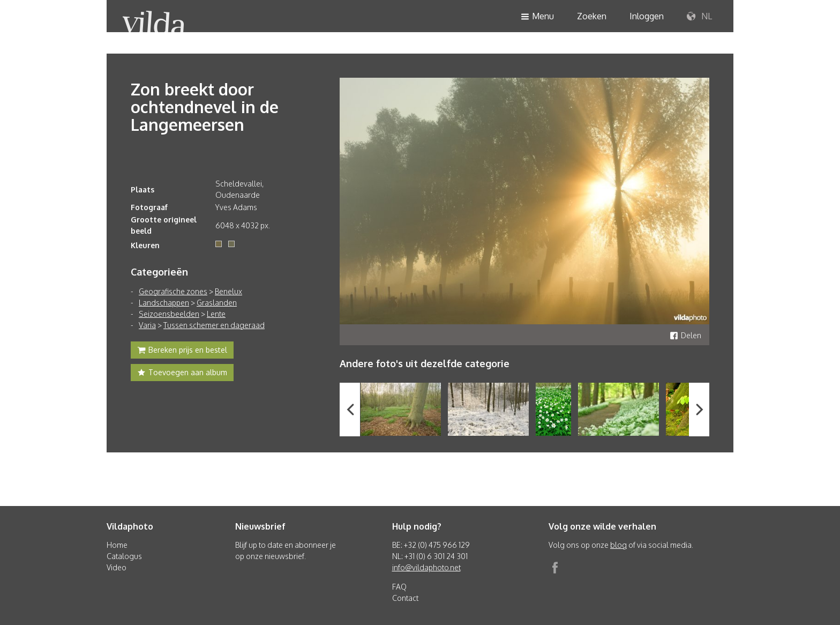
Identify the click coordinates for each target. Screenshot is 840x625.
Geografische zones (173, 291)
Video (117, 567)
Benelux (228, 291)
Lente (216, 314)
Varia (147, 325)
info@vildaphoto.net (426, 567)
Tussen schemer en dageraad (214, 325)
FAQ (399, 587)
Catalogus (124, 556)
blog (618, 545)
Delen (685, 335)
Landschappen (164, 303)
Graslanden (217, 303)
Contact (405, 598)
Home (117, 545)
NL (699, 17)
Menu (537, 17)
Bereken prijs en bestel (182, 351)
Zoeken (592, 16)
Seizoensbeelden (169, 314)
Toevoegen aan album (182, 374)
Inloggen (647, 16)
